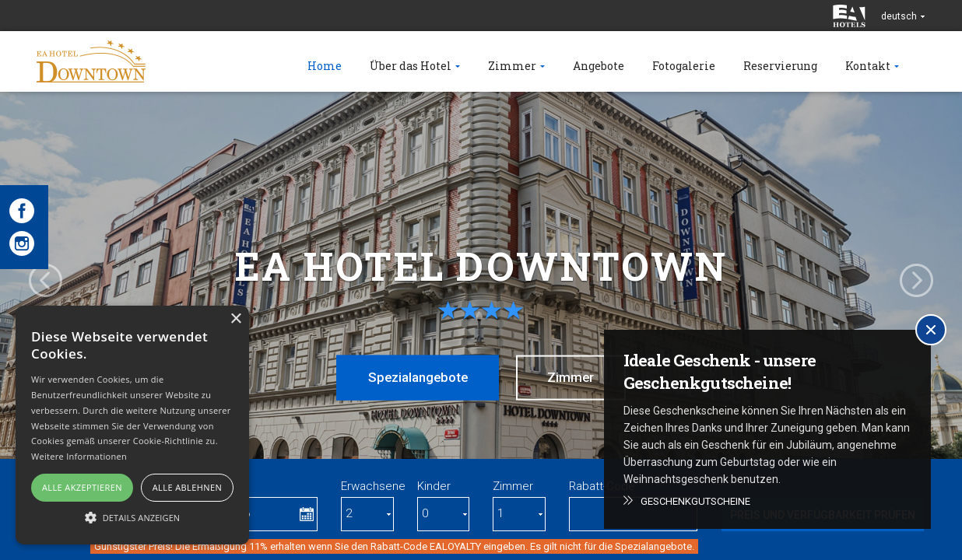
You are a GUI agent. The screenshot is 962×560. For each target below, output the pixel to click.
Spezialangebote (416, 377)
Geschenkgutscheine (695, 501)
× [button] (235, 319)
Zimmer (574, 377)
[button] (132, 517)
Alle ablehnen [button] (187, 487)
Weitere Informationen (79, 456)
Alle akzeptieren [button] (82, 487)
